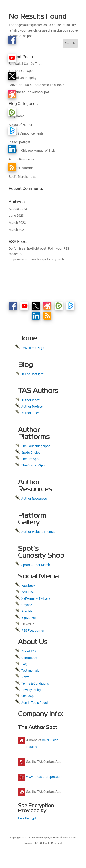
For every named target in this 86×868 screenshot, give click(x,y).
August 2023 (18, 209)
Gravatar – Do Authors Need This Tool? (36, 85)
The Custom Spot (34, 465)
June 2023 (16, 216)
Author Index (31, 400)
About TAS (29, 651)
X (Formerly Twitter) (36, 598)
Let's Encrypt (27, 818)
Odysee (27, 605)
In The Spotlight (32, 374)
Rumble (27, 611)
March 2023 (17, 223)
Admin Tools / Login (35, 703)
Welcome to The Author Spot (29, 92)
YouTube (28, 592)
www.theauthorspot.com (44, 777)
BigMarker (29, 618)
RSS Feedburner (33, 631)
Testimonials (30, 671)
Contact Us (29, 658)
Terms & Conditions (35, 683)
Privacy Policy (31, 690)
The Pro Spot (31, 459)
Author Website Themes (38, 532)
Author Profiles (32, 407)
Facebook (28, 586)
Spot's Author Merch (36, 565)
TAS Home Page (33, 348)
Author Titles (30, 413)
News (25, 677)
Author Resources (34, 499)
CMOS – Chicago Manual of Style (32, 151)
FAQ (24, 664)
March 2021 (17, 230)
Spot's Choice (31, 453)
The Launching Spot (36, 446)
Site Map (28, 696)
